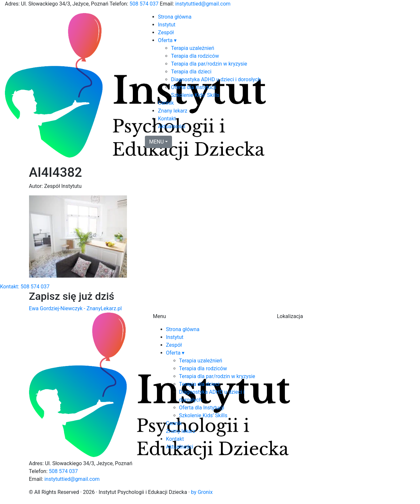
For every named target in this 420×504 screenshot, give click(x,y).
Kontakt (167, 119)
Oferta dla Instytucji (194, 87)
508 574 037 (144, 4)
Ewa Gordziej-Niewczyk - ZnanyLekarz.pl (76, 308)
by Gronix (202, 492)
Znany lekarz (173, 111)
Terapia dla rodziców (195, 56)
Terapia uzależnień (193, 48)
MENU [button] (156, 142)
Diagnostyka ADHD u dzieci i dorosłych (216, 79)
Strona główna (175, 17)
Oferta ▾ (167, 40)
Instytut (167, 25)
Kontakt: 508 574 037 (25, 287)
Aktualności (172, 126)
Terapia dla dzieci (191, 72)
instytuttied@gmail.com (203, 4)
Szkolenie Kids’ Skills (195, 95)
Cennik (166, 103)
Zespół (166, 32)
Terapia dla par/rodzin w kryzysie (209, 64)
